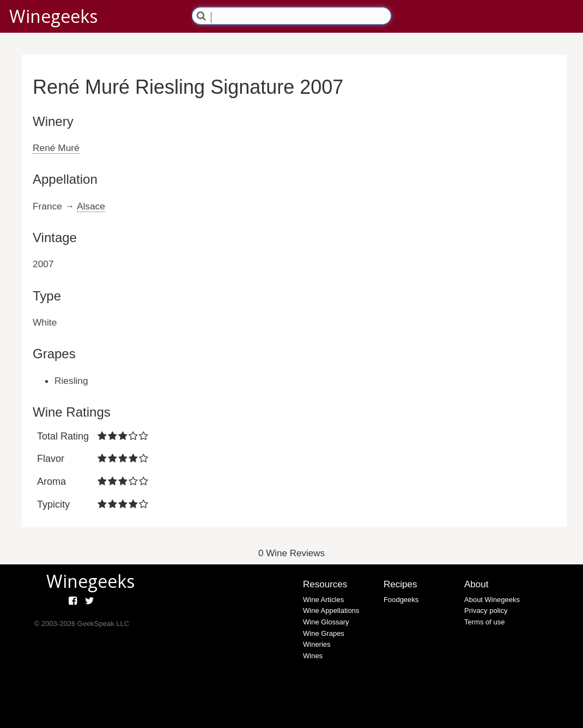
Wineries (317, 644)
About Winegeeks (492, 600)
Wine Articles (323, 600)
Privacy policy (486, 610)
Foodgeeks (401, 600)
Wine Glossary (326, 622)
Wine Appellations (331, 610)
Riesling (71, 381)
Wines (313, 656)
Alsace (91, 206)
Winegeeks (53, 16)
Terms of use (484, 622)
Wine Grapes (324, 633)
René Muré (56, 148)
